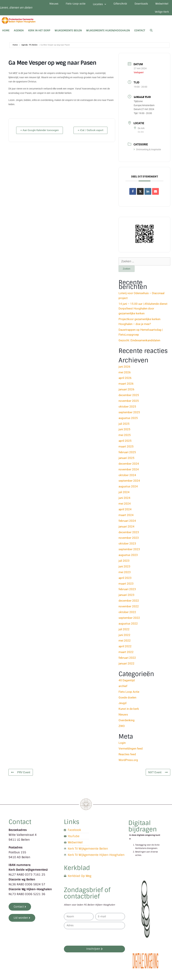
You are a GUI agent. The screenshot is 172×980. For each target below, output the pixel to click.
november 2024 (129, 471)
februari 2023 (127, 591)
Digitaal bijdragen (143, 828)
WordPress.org (128, 761)
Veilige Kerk (161, 13)
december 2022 (129, 602)
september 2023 (129, 551)
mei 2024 (125, 505)
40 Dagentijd (127, 682)
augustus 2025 (128, 419)
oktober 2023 (127, 545)
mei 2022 (125, 642)
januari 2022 (126, 665)
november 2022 (129, 608)
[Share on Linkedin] (148, 193)
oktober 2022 (127, 614)
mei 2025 (125, 437)
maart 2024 (126, 516)
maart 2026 (126, 385)
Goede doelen (127, 699)
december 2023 (129, 534)
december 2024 (129, 465)
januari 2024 (126, 528)
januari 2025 (126, 459)
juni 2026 (124, 368)
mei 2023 (125, 573)
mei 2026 (125, 374)
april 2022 (125, 648)
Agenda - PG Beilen (29, 46)
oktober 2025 (127, 408)
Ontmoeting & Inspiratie (147, 151)
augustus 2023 (128, 556)
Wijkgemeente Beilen (68, 32)
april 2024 (125, 511)
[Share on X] (140, 193)
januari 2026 (126, 391)
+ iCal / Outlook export (90, 132)
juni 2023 (124, 568)
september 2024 (129, 482)
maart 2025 (126, 448)
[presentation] (90, 939)
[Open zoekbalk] (151, 32)
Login (122, 744)
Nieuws (70, 4)
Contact (140, 32)
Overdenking (127, 722)
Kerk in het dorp (39, 32)
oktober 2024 (127, 476)
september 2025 (129, 414)
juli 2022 (124, 631)
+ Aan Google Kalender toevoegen (40, 132)
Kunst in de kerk (129, 710)
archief (123, 687)
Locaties (118, 5)
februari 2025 (127, 454)
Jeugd (123, 705)
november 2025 (129, 402)
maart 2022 (126, 654)
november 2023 (129, 539)
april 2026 (125, 379)
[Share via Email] (155, 193)
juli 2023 (124, 562)
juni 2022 (124, 636)
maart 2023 (126, 585)
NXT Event (158, 774)
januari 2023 (126, 596)
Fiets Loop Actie (129, 693)
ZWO (122, 727)
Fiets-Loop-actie (93, 4)
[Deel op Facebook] (133, 193)
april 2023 (125, 579)
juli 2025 (124, 425)
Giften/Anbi (139, 4)
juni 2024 (124, 499)
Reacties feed (127, 756)
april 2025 (125, 442)
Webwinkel (139, 13)
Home (6, 32)
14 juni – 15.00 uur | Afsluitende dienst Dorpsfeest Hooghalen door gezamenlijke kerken (143, 310)
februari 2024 (127, 522)
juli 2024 (124, 494)
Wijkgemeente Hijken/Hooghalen (108, 32)
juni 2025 (124, 431)
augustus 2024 (128, 488)
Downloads (161, 4)
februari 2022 (127, 659)
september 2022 (129, 619)
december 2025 (129, 397)
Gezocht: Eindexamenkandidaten (139, 342)
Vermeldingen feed (131, 750)
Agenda (19, 32)
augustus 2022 (128, 625)
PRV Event (21, 774)
